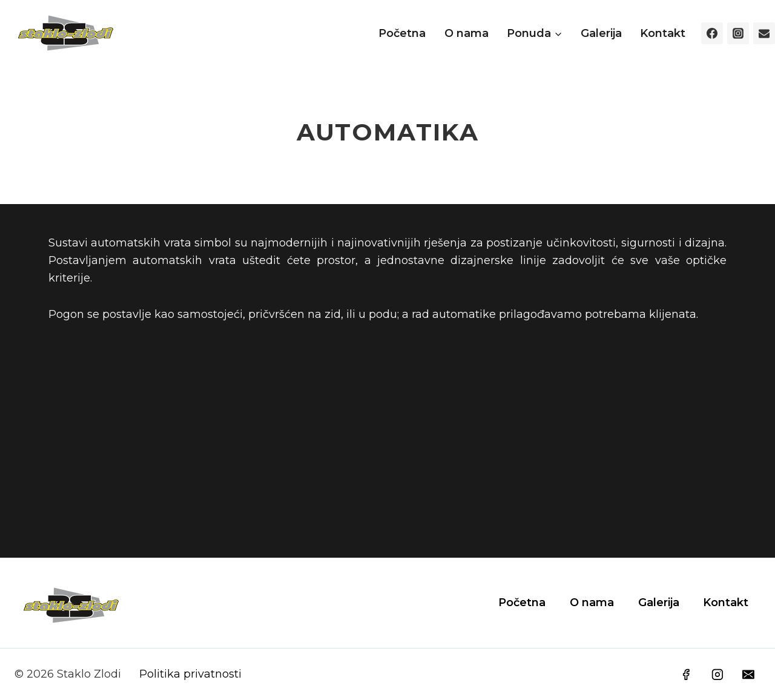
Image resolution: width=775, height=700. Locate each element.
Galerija (601, 33)
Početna (402, 33)
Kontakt (663, 33)
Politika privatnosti (190, 674)
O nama (467, 33)
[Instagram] (738, 33)
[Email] (764, 33)
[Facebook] (712, 33)
